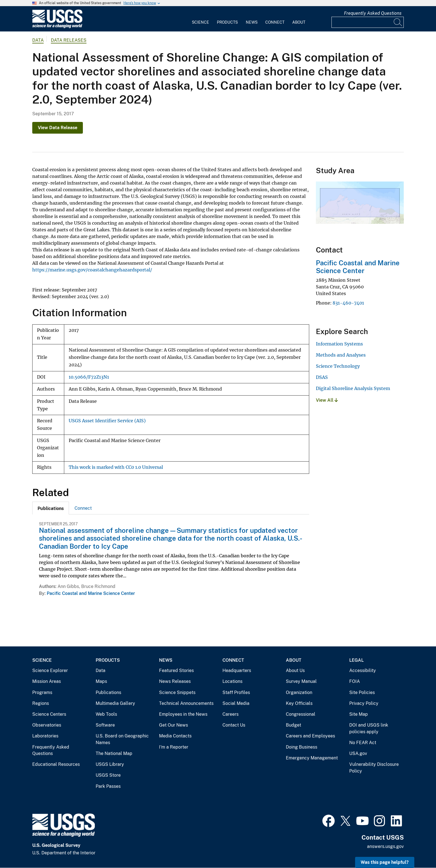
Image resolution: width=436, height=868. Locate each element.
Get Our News (174, 725)
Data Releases (69, 40)
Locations (232, 681)
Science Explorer (50, 670)
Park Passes (108, 786)
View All (327, 400)
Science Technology (338, 366)
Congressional (301, 714)
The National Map (114, 753)
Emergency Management (312, 758)
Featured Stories (176, 670)
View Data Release (58, 128)
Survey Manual (301, 681)
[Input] (368, 22)
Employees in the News (183, 714)
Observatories (47, 725)
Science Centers (49, 714)
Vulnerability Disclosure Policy (374, 768)
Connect (275, 22)
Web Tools (106, 714)
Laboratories (45, 736)
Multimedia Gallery (115, 703)
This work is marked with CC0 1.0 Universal (116, 467)
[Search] (398, 22)
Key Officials (299, 703)
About (299, 22)
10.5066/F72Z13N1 (89, 377)
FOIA (355, 681)
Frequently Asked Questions (373, 13)
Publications (108, 692)
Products (227, 22)
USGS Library (110, 764)
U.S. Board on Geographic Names (122, 739)
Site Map (359, 714)
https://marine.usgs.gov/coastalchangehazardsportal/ (92, 270)
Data (101, 670)
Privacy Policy (364, 703)
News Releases (175, 681)
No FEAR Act (363, 743)
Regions (41, 703)
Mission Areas (47, 681)
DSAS (322, 377)
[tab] (51, 508)
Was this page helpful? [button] (385, 862)
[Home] (57, 27)
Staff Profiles (236, 692)
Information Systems (339, 344)
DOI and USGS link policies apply (369, 728)
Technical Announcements (186, 703)
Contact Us (234, 725)
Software (105, 725)
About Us (295, 670)
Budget (293, 725)
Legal (356, 660)
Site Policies (362, 692)
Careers (231, 714)
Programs (42, 692)
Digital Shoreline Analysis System (353, 388)
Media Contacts (175, 736)
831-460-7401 (348, 303)
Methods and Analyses (341, 355)
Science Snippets (177, 692)
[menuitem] (200, 19)
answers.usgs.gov (385, 846)
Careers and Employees (310, 736)
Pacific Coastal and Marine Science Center (91, 593)
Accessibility (363, 670)
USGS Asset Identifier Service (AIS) (107, 421)
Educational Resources (56, 764)
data (38, 40)
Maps (101, 681)
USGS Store (108, 775)
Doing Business (302, 747)
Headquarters (237, 670)
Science (200, 22)
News (252, 22)
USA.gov (358, 753)
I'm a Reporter (174, 747)
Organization (299, 692)
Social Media (236, 703)
